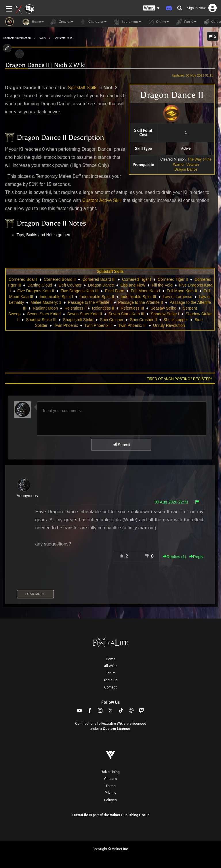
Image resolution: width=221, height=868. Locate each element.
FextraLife (80, 815)
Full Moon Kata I (146, 291)
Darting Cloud (40, 285)
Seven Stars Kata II (85, 314)
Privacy (110, 793)
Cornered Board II (60, 279)
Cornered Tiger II (173, 279)
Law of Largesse (177, 297)
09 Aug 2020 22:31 (172, 502)
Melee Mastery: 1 (46, 302)
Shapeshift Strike (78, 320)
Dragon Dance (186, 169)
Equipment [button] (127, 22)
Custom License (117, 729)
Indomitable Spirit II (97, 297)
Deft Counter (70, 285)
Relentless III (132, 308)
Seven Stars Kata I (44, 314)
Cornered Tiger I (137, 279)
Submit (121, 445)
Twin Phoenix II (98, 325)
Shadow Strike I (165, 314)
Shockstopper (176, 320)
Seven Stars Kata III (126, 314)
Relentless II (103, 308)
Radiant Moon (45, 308)
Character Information (17, 38)
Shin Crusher (112, 320)
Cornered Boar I (23, 279)
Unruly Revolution (169, 325)
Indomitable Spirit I (56, 297)
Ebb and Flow (133, 285)
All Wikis (111, 666)
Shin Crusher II (143, 320)
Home (111, 659)
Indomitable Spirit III (138, 297)
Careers (110, 779)
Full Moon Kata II (182, 291)
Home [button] (33, 22)
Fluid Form (115, 291)
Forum (111, 673)
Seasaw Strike (163, 308)
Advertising (111, 772)
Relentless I (75, 308)
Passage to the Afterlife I (90, 302)
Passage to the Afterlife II (141, 302)
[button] (151, 8)
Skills (42, 38)
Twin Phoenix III (133, 325)
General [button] (61, 22)
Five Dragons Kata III (80, 291)
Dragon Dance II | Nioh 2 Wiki (45, 65)
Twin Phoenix (66, 325)
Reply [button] (196, 557)
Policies (110, 800)
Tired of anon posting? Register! (179, 379)
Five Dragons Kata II (36, 291)
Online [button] (158, 22)
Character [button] (93, 22)
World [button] (185, 22)
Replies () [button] (174, 557)
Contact (110, 687)
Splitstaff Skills (63, 38)
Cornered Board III (99, 279)
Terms (111, 786)
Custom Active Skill (102, 200)
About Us (110, 680)
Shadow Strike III (41, 320)
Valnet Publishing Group (130, 815)
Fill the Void (162, 285)
